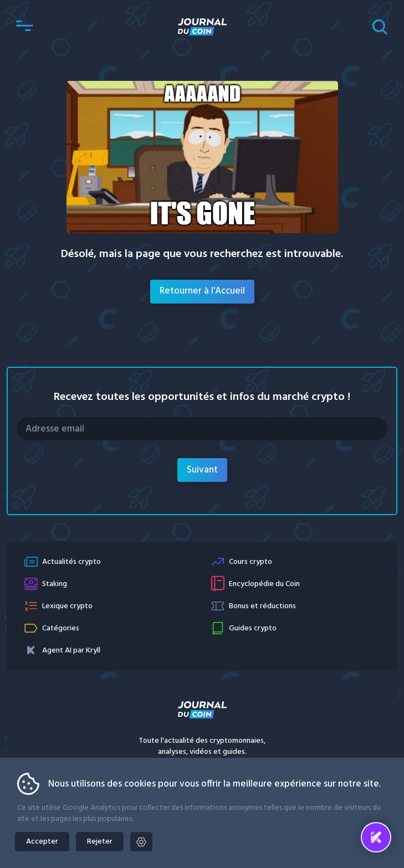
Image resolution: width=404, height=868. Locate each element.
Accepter (42, 842)
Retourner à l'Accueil (202, 291)
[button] (24, 27)
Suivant (202, 470)
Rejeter (100, 842)
